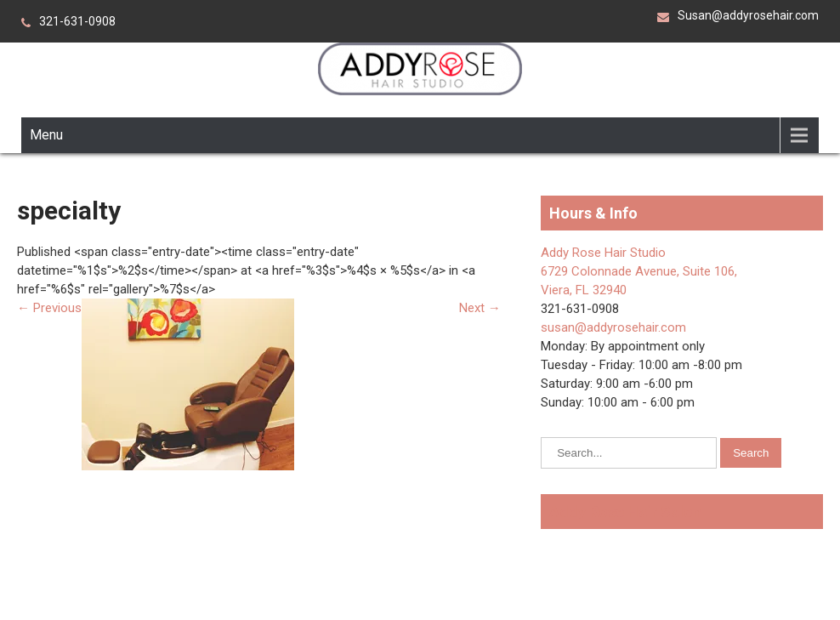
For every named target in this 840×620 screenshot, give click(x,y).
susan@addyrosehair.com (613, 327)
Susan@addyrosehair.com (748, 15)
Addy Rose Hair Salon (625, 512)
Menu (46, 135)
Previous (49, 308)
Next (480, 308)
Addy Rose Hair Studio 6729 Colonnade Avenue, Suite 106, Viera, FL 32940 (639, 271)
